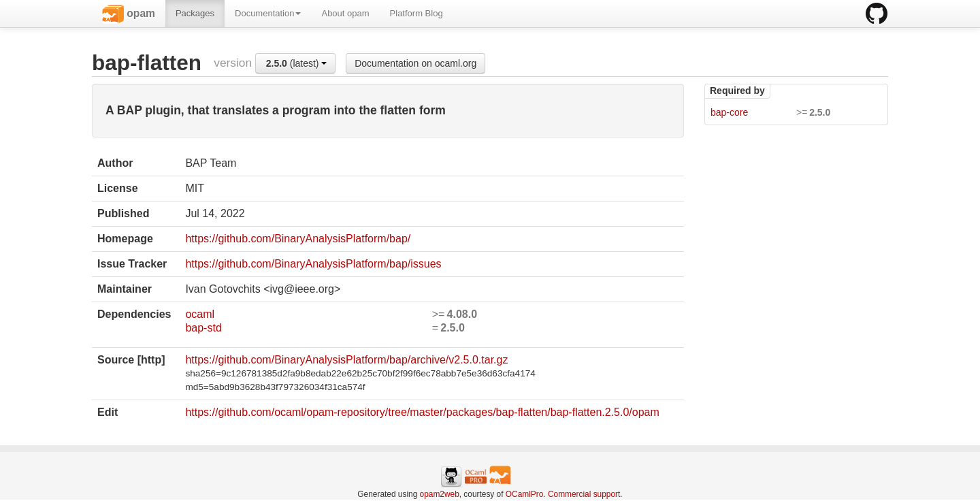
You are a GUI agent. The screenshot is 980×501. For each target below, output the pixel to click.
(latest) (297, 63)
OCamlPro (525, 494)
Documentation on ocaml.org (415, 63)
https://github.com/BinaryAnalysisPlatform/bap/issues (313, 264)
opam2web (440, 494)
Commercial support (584, 494)
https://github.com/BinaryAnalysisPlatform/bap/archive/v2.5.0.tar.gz (346, 360)
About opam (345, 13)
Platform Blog (416, 13)
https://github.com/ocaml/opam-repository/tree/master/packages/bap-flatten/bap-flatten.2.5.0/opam (422, 412)
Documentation (268, 13)
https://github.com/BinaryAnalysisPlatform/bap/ (298, 239)
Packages (195, 13)
